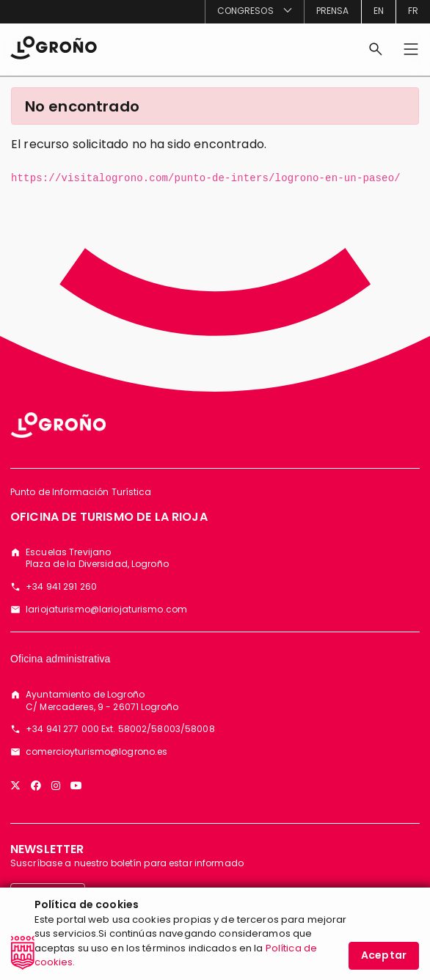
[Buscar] (376, 49)
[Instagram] (56, 786)
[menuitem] (254, 12)
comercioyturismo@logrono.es (96, 752)
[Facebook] (36, 786)
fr (413, 11)
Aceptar (384, 961)
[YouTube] (76, 786)
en (379, 11)
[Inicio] (54, 47)
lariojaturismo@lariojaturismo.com (106, 610)
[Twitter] (15, 786)
